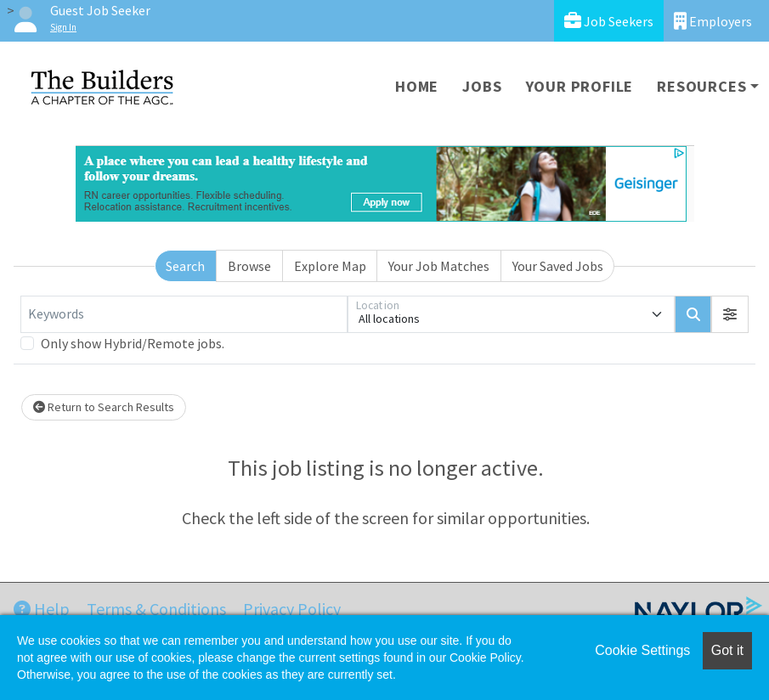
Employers (713, 21)
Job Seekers (609, 21)
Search (185, 266)
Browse (249, 266)
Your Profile (580, 86)
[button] (730, 314)
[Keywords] (184, 314)
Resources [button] (701, 86)
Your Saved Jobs (558, 266)
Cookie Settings (642, 650)
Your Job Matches (439, 266)
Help (42, 609)
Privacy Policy (292, 609)
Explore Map (330, 266)
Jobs (482, 86)
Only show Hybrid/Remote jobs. (133, 343)
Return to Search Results (104, 407)
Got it (727, 650)
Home (417, 86)
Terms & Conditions (156, 609)
